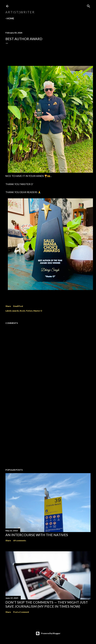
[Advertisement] (48, 436)
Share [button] (8, 306)
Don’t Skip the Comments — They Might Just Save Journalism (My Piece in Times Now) (47, 604)
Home (10, 18)
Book (22, 311)
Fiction (29, 311)
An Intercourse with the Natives (37, 535)
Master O (38, 311)
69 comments (20, 540)
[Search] (89, 5)
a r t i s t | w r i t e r (20, 12)
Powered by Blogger (48, 633)
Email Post (18, 306)
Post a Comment (21, 612)
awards (16, 311)
